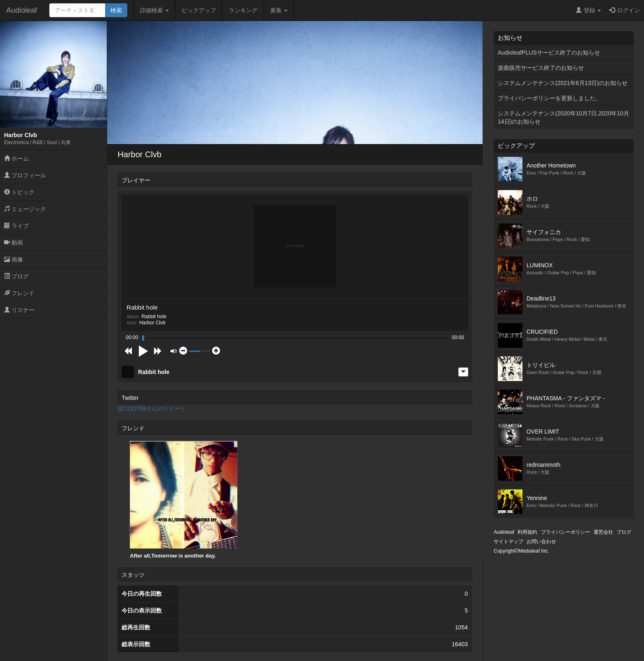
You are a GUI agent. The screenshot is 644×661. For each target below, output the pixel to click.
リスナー (19, 310)
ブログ (16, 276)
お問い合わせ (541, 542)
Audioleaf (22, 10)
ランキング (243, 10)
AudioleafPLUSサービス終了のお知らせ (549, 53)
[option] (184, 500)
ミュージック (25, 209)
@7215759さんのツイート (152, 409)
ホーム (16, 158)
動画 (14, 243)
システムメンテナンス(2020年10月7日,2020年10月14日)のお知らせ (563, 117)
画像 (14, 259)
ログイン (624, 10)
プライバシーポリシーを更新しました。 (550, 98)
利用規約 (527, 532)
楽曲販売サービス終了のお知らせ (541, 68)
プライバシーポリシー (566, 532)
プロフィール (25, 175)
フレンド (19, 293)
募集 (279, 10)
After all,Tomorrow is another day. (184, 500)
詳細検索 (154, 10)
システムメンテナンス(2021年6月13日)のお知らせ (563, 83)
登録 (588, 10)
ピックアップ (199, 10)
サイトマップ (508, 542)
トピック (19, 192)
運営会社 (603, 532)
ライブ (16, 226)
